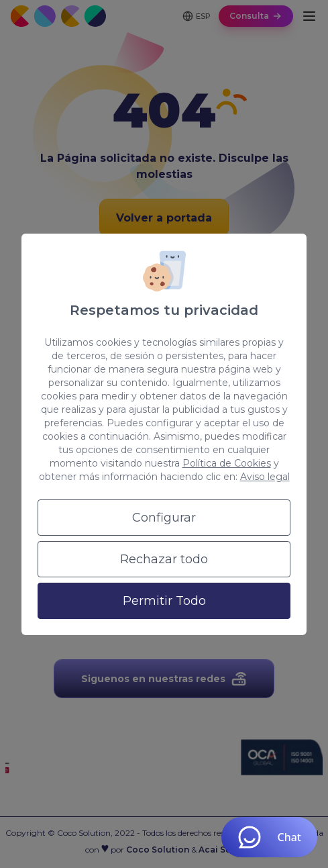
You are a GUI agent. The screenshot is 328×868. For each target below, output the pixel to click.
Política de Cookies (227, 463)
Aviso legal (265, 477)
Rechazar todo (164, 559)
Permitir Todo (164, 601)
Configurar (164, 518)
